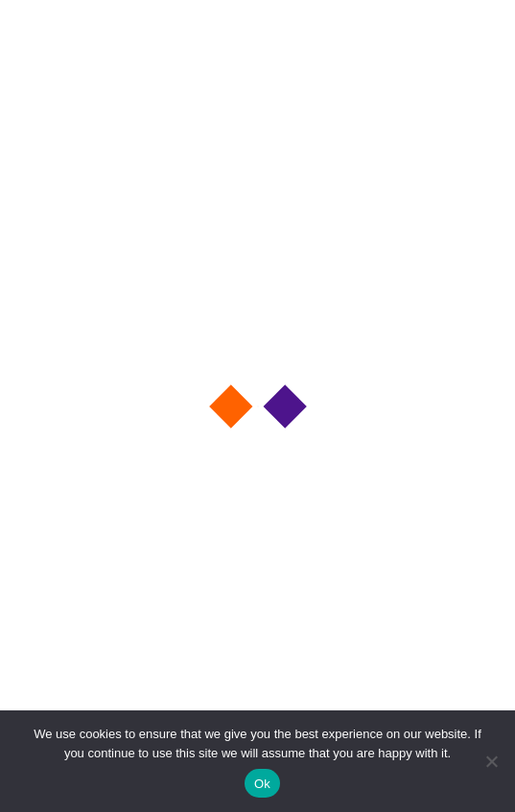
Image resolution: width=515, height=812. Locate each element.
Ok (262, 784)
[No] (491, 761)
